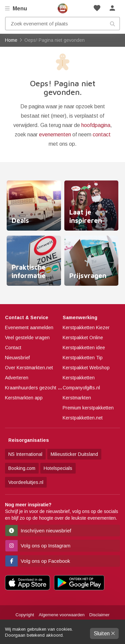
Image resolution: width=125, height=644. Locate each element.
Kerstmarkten (77, 398)
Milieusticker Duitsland (74, 454)
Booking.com (22, 468)
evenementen (55, 135)
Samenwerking (80, 317)
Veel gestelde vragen (27, 338)
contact (102, 135)
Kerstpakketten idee (84, 348)
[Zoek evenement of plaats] (62, 24)
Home (63, 8)
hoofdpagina (96, 125)
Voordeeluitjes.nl (26, 482)
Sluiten (104, 633)
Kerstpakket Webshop (86, 368)
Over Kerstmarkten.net (29, 368)
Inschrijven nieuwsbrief (38, 531)
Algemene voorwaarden (61, 615)
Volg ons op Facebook (38, 561)
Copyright (25, 615)
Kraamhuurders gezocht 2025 (37, 388)
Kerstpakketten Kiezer (86, 328)
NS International (25, 454)
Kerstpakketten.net (83, 418)
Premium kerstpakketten (88, 408)
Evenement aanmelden (29, 328)
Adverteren (17, 378)
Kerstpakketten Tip (83, 358)
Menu (19, 9)
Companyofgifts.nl (81, 388)
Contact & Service (27, 317)
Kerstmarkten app (24, 398)
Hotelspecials (58, 468)
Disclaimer (99, 615)
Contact (13, 348)
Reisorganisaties (29, 440)
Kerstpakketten (79, 378)
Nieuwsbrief (17, 358)
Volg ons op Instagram (38, 546)
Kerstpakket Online (83, 338)
